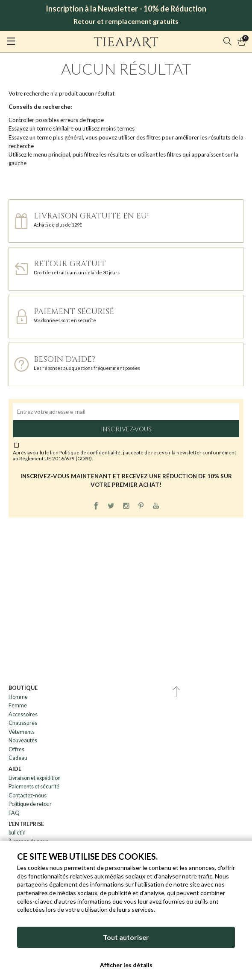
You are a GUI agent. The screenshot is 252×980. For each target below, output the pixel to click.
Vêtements (22, 732)
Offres (16, 749)
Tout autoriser (126, 937)
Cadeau (18, 758)
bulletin (17, 833)
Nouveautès (23, 740)
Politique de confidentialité (90, 452)
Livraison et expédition (35, 778)
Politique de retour (30, 804)
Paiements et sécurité (34, 787)
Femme (18, 705)
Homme (18, 697)
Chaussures (23, 723)
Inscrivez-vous (126, 429)
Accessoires (23, 714)
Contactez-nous (28, 795)
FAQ (14, 813)
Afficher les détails (126, 965)
